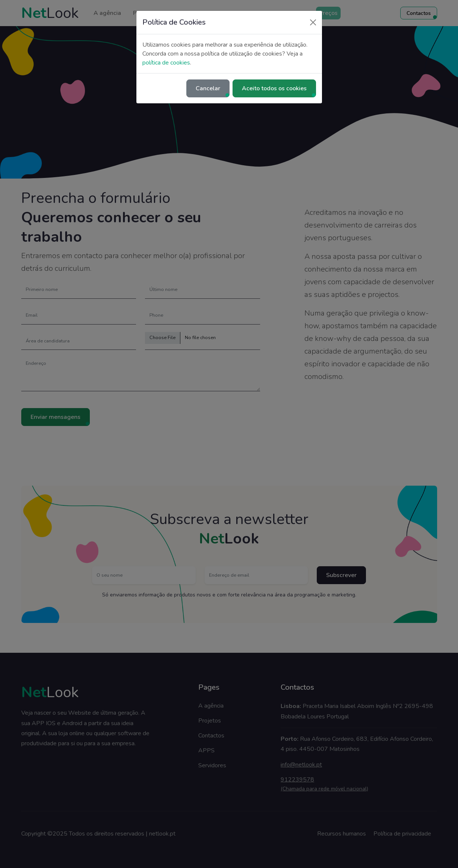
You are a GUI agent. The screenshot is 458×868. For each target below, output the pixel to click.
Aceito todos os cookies (274, 88)
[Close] (313, 22)
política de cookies (166, 63)
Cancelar (208, 88)
